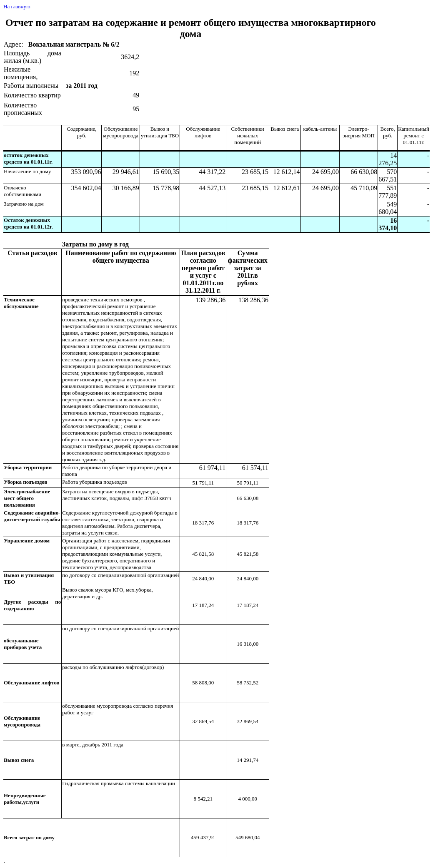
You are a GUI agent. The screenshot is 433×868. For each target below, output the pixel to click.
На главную (17, 6)
